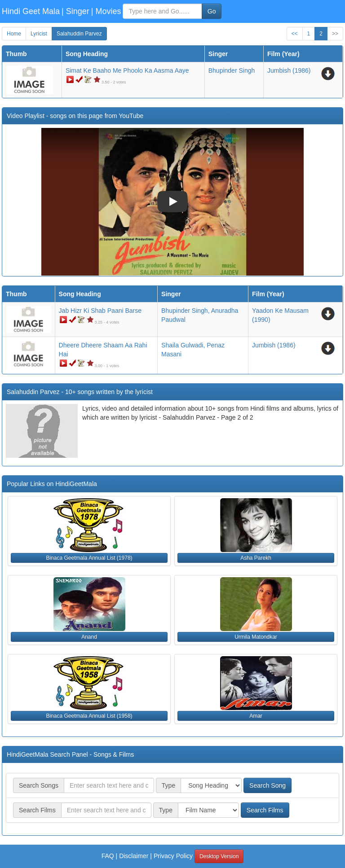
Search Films (265, 810)
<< (295, 34)
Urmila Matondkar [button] (256, 637)
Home (14, 34)
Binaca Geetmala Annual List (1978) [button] (89, 558)
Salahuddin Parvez (79, 34)
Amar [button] (256, 716)
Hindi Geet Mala (31, 11)
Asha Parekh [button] (256, 558)
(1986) (289, 70)
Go (212, 11)
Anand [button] (89, 637)
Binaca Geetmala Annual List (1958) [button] (89, 716)
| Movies (106, 11)
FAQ (108, 856)
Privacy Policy (173, 856)
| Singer (75, 11)
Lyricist (39, 34)
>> (335, 34)
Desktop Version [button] (219, 856)
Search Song (268, 785)
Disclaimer (134, 856)
